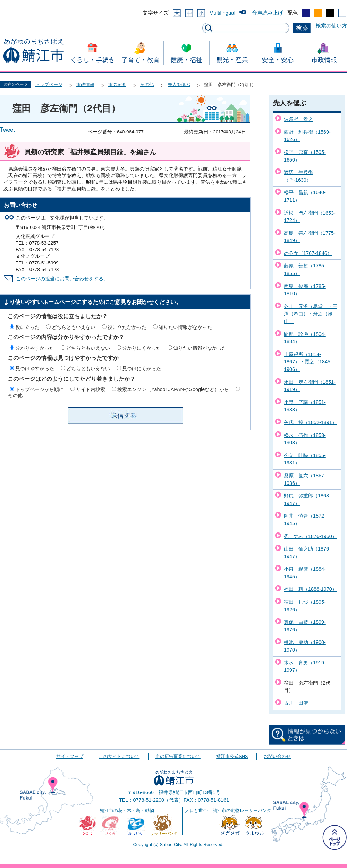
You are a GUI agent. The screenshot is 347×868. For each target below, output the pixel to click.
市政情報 (85, 85)
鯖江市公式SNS (232, 756)
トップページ (49, 85)
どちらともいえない (74, 327)
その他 (147, 85)
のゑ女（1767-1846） (308, 253)
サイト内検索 (91, 389)
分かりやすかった (35, 348)
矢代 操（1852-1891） (310, 422)
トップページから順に (40, 389)
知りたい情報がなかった (185, 327)
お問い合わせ (277, 756)
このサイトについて (119, 756)
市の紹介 (117, 85)
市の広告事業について (178, 756)
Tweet (7, 130)
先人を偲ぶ (179, 85)
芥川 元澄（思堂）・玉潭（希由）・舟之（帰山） (311, 314)
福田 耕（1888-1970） (310, 589)
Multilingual (222, 13)
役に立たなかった (127, 327)
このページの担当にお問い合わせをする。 (62, 279)
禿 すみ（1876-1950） (310, 536)
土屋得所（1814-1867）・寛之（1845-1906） (308, 362)
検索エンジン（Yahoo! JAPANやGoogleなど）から (173, 389)
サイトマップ (70, 756)
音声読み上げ (268, 13)
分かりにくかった (142, 348)
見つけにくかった (142, 369)
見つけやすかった (35, 369)
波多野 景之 (298, 119)
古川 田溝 (296, 703)
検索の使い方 (331, 26)
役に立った (27, 327)
